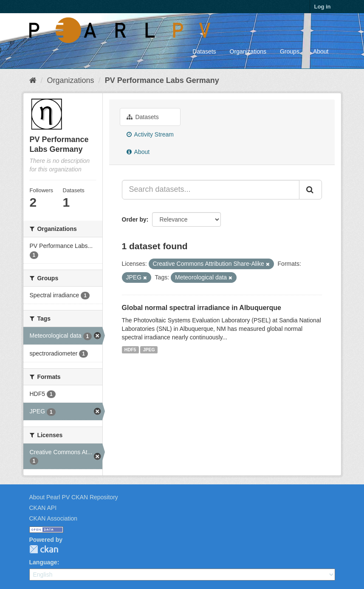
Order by (134, 219)
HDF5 (130, 350)
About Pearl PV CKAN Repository (74, 497)
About (321, 51)
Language (43, 562)
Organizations (248, 51)
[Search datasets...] (211, 190)
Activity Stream (150, 134)
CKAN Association (54, 518)
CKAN (44, 549)
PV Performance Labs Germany (162, 80)
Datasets (204, 51)
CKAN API (43, 508)
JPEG (149, 350)
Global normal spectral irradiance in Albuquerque (202, 308)
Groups (290, 51)
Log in (323, 7)
